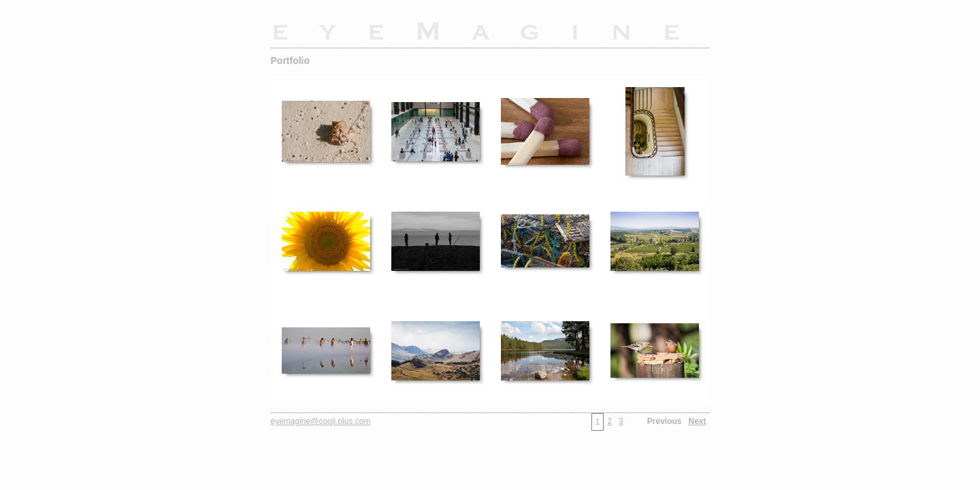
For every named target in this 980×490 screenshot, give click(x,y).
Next (697, 421)
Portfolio (291, 61)
